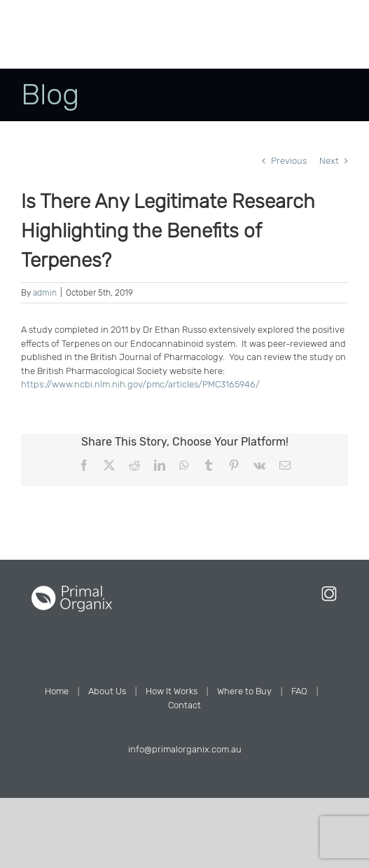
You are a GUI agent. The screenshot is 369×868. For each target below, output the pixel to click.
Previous (289, 161)
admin (45, 293)
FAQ (299, 691)
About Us (107, 691)
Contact (184, 705)
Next (329, 161)
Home (57, 691)
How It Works (172, 691)
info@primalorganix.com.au (185, 749)
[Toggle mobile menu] (327, 47)
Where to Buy (244, 691)
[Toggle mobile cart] (298, 47)
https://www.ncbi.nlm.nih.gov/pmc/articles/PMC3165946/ (140, 384)
